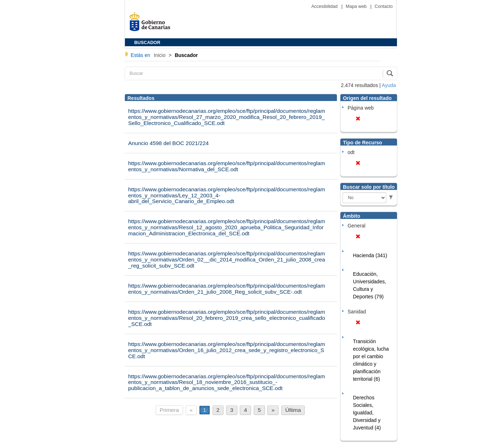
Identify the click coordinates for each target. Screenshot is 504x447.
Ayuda (389, 85)
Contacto (384, 6)
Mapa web (357, 6)
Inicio (160, 55)
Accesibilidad (325, 6)
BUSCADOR (147, 43)
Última (293, 410)
